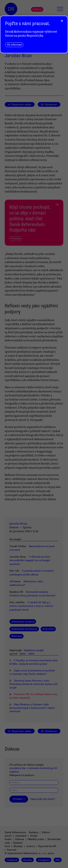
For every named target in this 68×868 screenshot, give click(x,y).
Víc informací (14, 45)
